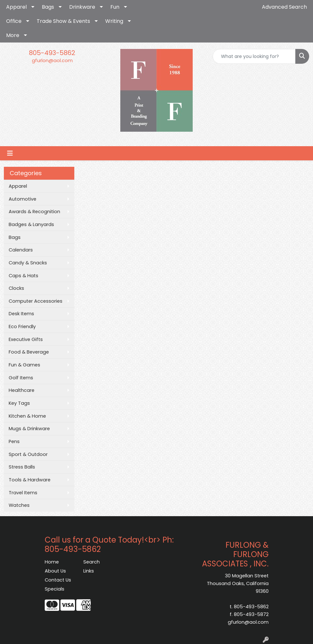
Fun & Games (24, 365)
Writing (114, 21)
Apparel (16, 7)
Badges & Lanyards (31, 224)
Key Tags (19, 403)
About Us (55, 571)
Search (92, 562)
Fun (115, 7)
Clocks (16, 288)
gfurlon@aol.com (52, 61)
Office (14, 21)
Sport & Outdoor (28, 454)
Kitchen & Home (27, 416)
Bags (48, 7)
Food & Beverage (29, 352)
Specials (55, 589)
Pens (14, 441)
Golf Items (21, 378)
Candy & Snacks (28, 263)
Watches (19, 505)
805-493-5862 (52, 53)
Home (52, 562)
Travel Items (23, 493)
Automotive (23, 199)
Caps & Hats (23, 276)
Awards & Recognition (34, 212)
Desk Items (21, 314)
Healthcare (22, 390)
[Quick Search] (254, 56)
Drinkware (82, 7)
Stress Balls (22, 467)
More (13, 35)
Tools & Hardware (30, 480)
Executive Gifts (26, 339)
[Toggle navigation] (10, 153)
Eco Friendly (22, 327)
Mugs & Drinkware (29, 429)
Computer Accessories (36, 301)
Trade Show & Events (63, 21)
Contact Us (58, 580)
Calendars (21, 250)
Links (89, 571)
